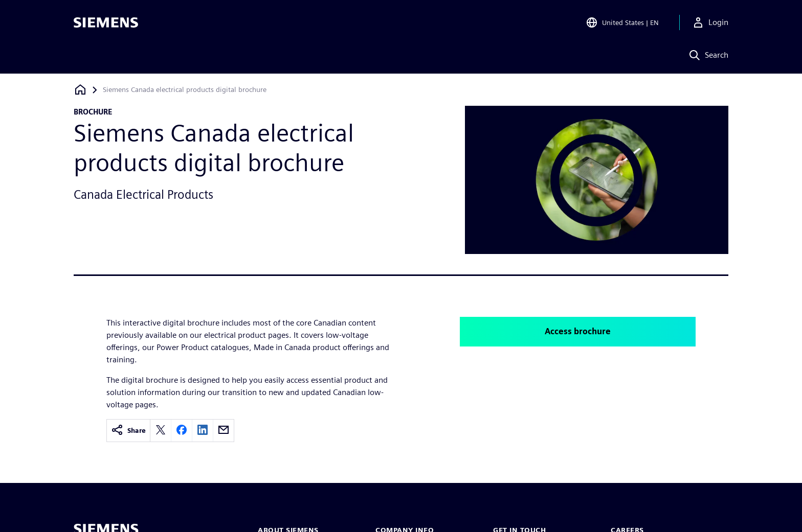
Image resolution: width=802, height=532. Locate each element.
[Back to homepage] (80, 90)
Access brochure (578, 331)
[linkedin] (203, 431)
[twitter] (161, 431)
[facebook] (182, 431)
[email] (224, 431)
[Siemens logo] (106, 22)
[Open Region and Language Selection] (622, 22)
